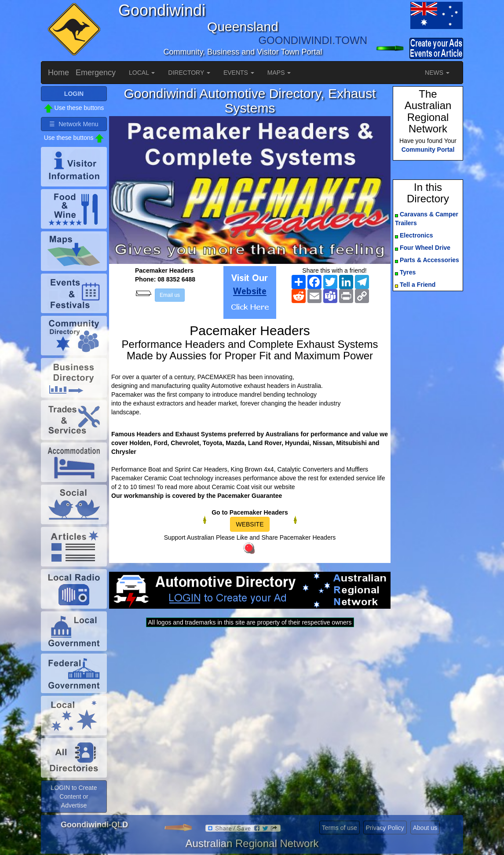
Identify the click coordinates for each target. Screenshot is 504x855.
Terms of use (340, 828)
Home (58, 73)
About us (425, 828)
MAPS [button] (279, 73)
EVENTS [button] (239, 73)
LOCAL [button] (142, 73)
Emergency (96, 73)
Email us (170, 295)
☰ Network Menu (74, 124)
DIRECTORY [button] (189, 73)
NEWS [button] (437, 73)
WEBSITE (250, 524)
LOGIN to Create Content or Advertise (74, 797)
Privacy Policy (385, 828)
